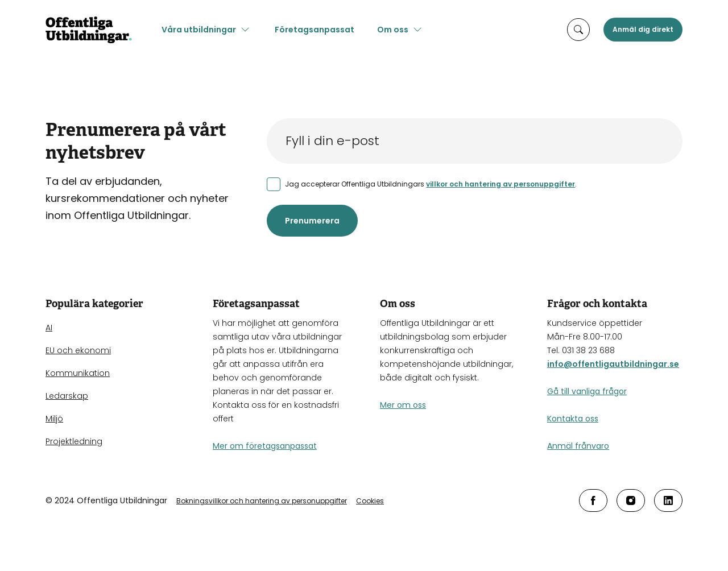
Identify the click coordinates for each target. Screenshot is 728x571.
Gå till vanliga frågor (587, 391)
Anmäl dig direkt (643, 29)
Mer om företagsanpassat (265, 446)
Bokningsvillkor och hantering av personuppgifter (262, 501)
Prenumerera (312, 221)
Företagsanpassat (315, 30)
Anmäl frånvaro (578, 446)
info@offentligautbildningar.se (613, 364)
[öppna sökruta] (578, 30)
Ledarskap (67, 396)
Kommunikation (78, 373)
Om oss (393, 30)
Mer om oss (403, 405)
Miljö (54, 419)
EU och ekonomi (78, 350)
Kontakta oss (573, 419)
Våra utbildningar (199, 30)
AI (49, 328)
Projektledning (74, 441)
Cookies (370, 501)
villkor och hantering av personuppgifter (500, 184)
